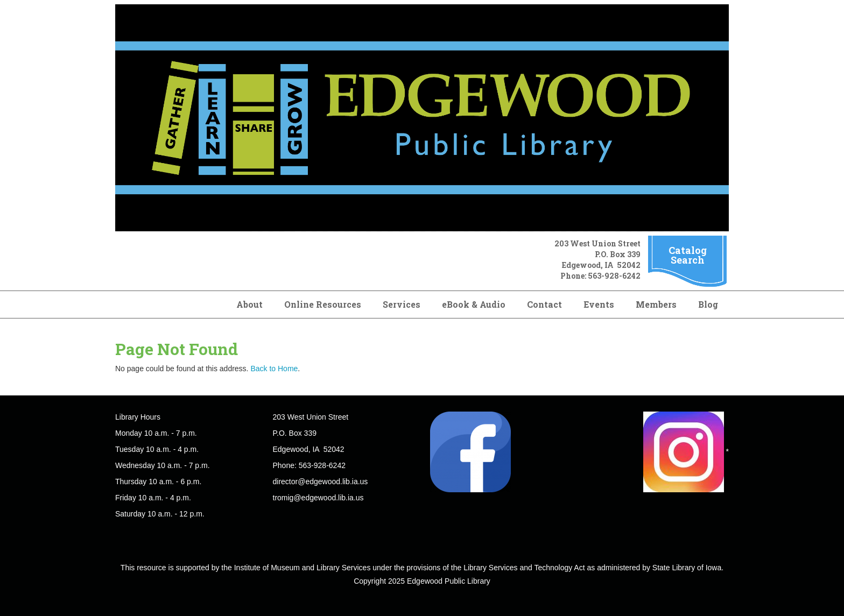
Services (402, 304)
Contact (544, 304)
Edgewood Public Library (449, 581)
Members (656, 304)
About (249, 304)
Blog (708, 304)
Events (599, 304)
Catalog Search (688, 255)
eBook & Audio (474, 304)
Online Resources (323, 304)
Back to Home (274, 369)
